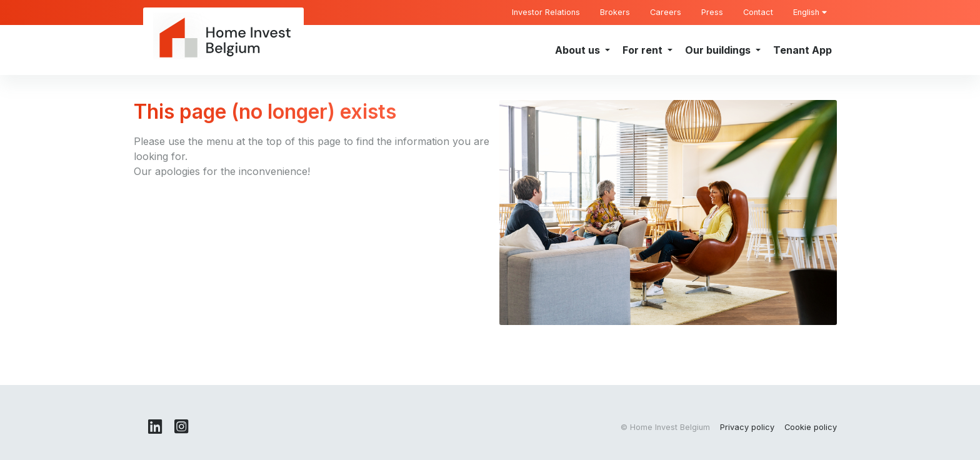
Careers (666, 12)
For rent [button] (644, 50)
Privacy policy (747, 427)
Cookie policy (811, 427)
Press (712, 12)
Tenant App (802, 50)
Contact (758, 12)
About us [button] (579, 50)
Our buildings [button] (719, 50)
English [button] (810, 12)
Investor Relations (546, 12)
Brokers (615, 12)
